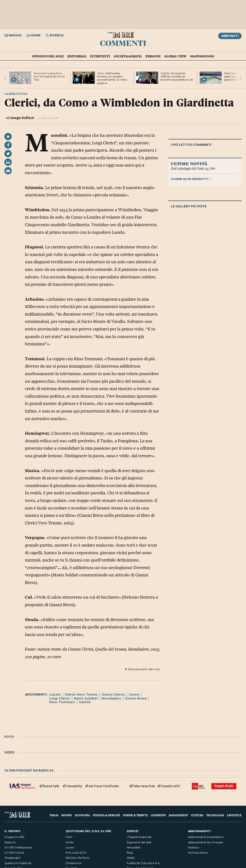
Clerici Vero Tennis (81, 694)
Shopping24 (13, 858)
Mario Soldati (86, 698)
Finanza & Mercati (106, 815)
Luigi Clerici (60, 698)
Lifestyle (234, 815)
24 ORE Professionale (18, 847)
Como (134, 694)
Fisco (69, 837)
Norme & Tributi (135, 815)
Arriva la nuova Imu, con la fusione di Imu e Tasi (49, 76)
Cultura (197, 815)
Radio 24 (10, 842)
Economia (82, 815)
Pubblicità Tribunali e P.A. (143, 863)
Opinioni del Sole (48, 56)
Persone (153, 56)
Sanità (85, 702)
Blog (130, 853)
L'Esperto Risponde (139, 837)
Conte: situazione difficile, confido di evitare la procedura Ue (177, 76)
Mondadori (111, 698)
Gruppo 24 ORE (14, 837)
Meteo (131, 858)
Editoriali (77, 56)
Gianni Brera (136, 698)
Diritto (70, 842)
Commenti (123, 43)
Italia (54, 815)
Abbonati (230, 36)
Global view (175, 56)
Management (178, 815)
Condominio (74, 863)
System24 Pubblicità (18, 863)
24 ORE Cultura (14, 853)
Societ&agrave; (128, 56)
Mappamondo (202, 56)
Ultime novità (189, 163)
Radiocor (194, 847)
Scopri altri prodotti (191, 179)
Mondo (67, 815)
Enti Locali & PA (76, 853)
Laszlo (55, 694)
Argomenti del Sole (139, 842)
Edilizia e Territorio (77, 858)
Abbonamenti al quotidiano (206, 837)
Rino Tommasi (62, 702)
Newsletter (134, 847)
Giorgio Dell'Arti (22, 118)
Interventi (100, 56)
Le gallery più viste (189, 206)
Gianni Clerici (113, 694)
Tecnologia (215, 815)
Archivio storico (198, 853)
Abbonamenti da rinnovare (205, 842)
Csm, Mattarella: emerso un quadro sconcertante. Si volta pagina (112, 78)
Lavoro (70, 847)
